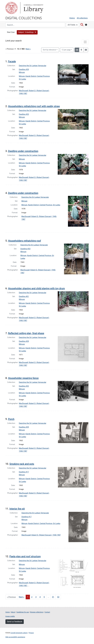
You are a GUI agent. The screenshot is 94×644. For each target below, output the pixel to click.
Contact (47, 612)
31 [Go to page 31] (53, 597)
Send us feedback (15, 622)
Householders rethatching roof (25, 241)
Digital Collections (24, 18)
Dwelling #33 (24, 114)
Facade (12, 61)
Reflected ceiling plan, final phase (26, 333)
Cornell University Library (19, 633)
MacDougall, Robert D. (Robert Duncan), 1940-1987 (41, 535)
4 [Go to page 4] (40, 597)
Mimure (22, 72)
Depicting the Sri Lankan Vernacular (33, 66)
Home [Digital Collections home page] (7, 612)
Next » (28, 49)
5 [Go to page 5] (44, 597)
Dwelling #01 (24, 297)
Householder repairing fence (23, 378)
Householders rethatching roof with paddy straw (34, 106)
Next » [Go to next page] (22, 597)
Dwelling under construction (23, 151)
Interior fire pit (17, 509)
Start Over (11, 32)
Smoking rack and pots (22, 464)
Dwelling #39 (24, 70)
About (13, 612)
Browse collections (37, 612)
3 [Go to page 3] (36, 597)
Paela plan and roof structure (25, 556)
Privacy (31, 633)
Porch (11, 419)
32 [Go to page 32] (58, 597)
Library (33, 8)
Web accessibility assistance (15, 637)
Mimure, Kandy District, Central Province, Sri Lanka (41, 205)
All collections (82, 18)
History (72, 18)
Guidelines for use (23, 612)
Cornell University (11, 8)
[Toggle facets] (85, 42)
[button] (27, 32)
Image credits (10, 616)
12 (66, 50)
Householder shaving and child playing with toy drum (36, 288)
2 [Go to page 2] (32, 597)
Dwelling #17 (24, 472)
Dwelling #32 (24, 386)
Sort (49, 50)
